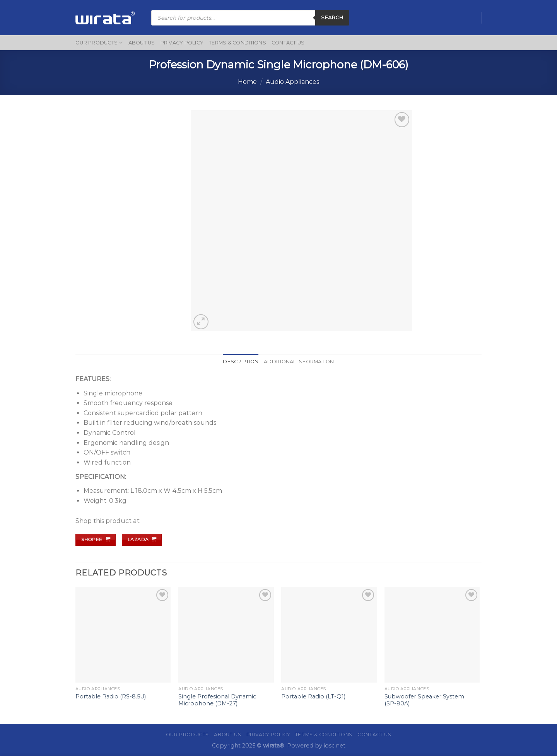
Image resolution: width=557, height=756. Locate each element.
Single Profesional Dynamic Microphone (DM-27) (217, 700)
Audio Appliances (292, 82)
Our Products (99, 43)
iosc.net (335, 746)
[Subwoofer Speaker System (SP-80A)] (432, 635)
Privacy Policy (182, 43)
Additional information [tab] (299, 362)
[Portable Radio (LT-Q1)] (329, 635)
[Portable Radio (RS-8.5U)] (123, 635)
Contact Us (288, 43)
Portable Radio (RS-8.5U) (111, 696)
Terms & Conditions (237, 43)
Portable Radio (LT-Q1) (313, 696)
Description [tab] (241, 362)
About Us (142, 43)
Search (332, 17)
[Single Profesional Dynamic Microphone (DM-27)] (226, 635)
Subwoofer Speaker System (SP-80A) (424, 700)
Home (247, 82)
